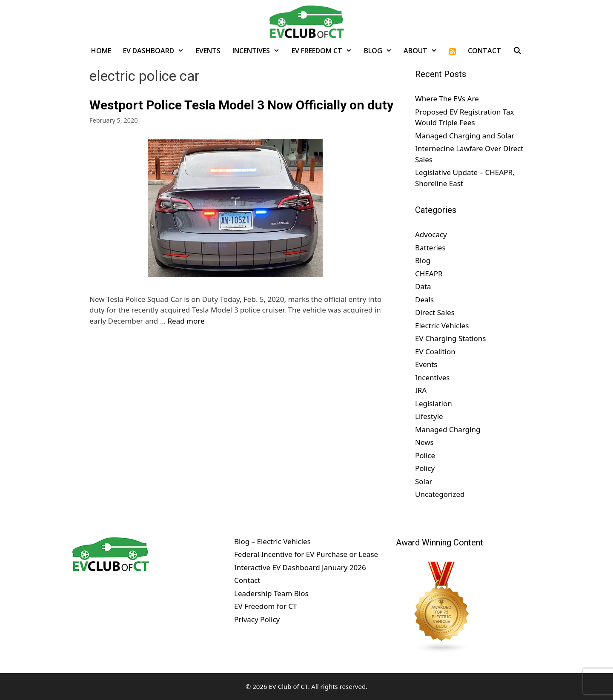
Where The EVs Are (447, 99)
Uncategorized (440, 494)
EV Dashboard (156, 51)
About (423, 51)
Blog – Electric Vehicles (272, 541)
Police (425, 455)
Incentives (259, 51)
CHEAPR (429, 274)
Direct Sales (435, 312)
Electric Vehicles (442, 326)
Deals (424, 300)
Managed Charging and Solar (465, 136)
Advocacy (431, 234)
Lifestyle (429, 416)
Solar (424, 481)
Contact (484, 51)
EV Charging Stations (450, 338)
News (424, 442)
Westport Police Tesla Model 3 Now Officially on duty (241, 105)
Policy (425, 468)
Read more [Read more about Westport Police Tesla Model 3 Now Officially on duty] (186, 321)
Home (101, 51)
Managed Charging (448, 429)
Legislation (434, 403)
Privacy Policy (257, 619)
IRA (421, 390)
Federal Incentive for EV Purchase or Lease (306, 554)
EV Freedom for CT (266, 606)
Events (208, 51)
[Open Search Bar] (517, 51)
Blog (381, 51)
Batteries (430, 248)
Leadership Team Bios (271, 593)
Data (423, 286)
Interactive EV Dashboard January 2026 (300, 567)
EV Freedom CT (325, 51)
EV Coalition (435, 351)
